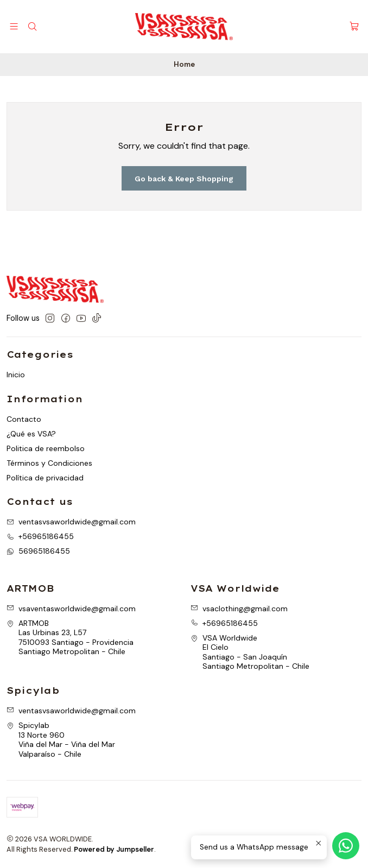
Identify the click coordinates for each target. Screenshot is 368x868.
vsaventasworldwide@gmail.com (71, 609)
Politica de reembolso (46, 448)
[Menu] (14, 26)
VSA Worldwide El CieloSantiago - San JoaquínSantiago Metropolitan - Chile (250, 652)
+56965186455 (224, 623)
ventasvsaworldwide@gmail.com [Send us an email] (71, 522)
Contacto (24, 419)
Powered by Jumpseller (114, 849)
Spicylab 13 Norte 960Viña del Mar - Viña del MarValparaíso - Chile (61, 740)
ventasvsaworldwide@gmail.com (71, 711)
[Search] (32, 26)
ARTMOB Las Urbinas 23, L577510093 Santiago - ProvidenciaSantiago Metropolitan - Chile (70, 638)
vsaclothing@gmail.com (239, 609)
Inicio (16, 375)
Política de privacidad (45, 478)
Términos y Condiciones (49, 463)
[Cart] (354, 27)
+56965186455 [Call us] (40, 536)
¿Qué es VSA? (31, 434)
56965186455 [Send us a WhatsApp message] (38, 551)
